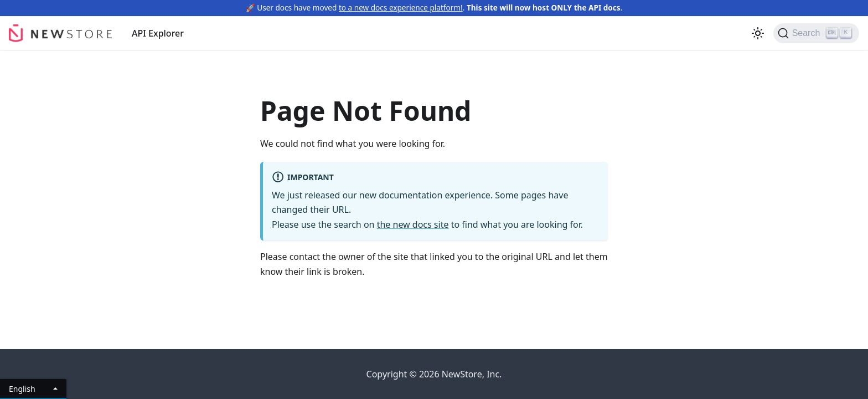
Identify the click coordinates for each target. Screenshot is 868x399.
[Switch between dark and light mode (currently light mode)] (758, 33)
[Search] (816, 33)
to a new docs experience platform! (401, 7)
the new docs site (413, 224)
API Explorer (158, 33)
